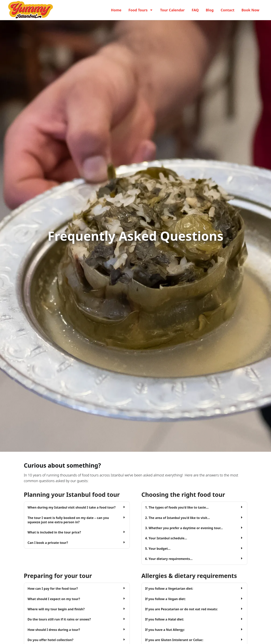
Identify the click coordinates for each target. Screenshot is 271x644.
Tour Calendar (172, 10)
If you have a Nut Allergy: (165, 630)
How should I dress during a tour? (54, 630)
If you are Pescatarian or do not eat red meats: (182, 609)
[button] (77, 507)
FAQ (195, 10)
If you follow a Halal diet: (165, 619)
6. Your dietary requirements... (169, 559)
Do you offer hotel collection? (51, 640)
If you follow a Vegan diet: (165, 599)
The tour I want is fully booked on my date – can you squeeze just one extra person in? (68, 520)
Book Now (250, 10)
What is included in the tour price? (54, 532)
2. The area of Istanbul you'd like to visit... (178, 518)
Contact (227, 10)
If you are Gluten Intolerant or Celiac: (174, 640)
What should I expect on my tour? (54, 599)
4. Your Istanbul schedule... (166, 538)
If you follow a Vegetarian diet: (169, 589)
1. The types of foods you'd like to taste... (177, 507)
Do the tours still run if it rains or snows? (59, 619)
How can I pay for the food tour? (53, 589)
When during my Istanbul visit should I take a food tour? (72, 507)
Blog (210, 10)
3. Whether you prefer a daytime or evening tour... (184, 528)
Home (116, 10)
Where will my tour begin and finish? (56, 609)
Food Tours (141, 10)
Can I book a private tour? (48, 543)
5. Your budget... (158, 549)
